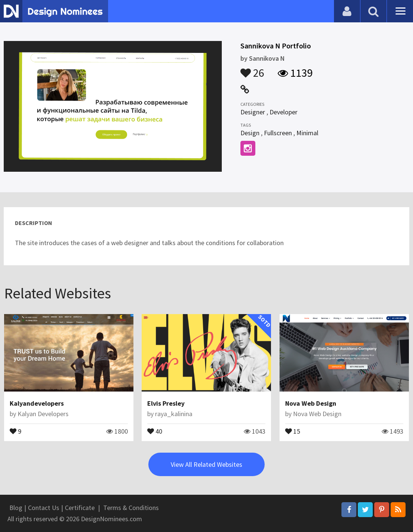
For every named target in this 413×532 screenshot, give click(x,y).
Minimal (307, 133)
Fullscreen (278, 133)
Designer (253, 112)
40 (155, 431)
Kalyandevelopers (37, 403)
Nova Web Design (311, 403)
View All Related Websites (206, 464)
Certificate (80, 508)
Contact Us (44, 508)
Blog (16, 508)
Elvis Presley (166, 403)
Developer (283, 112)
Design (250, 133)
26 (252, 69)
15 (293, 431)
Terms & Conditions (131, 508)
